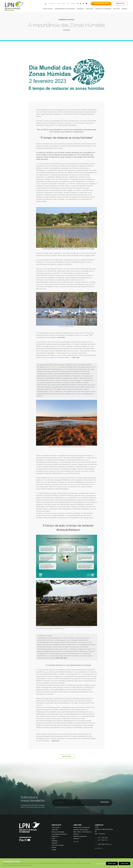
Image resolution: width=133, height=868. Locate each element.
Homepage (62, 20)
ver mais (76, 841)
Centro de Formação (103, 9)
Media (68, 4)
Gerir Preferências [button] (101, 864)
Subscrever (102, 802)
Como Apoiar (56, 827)
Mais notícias (67, 756)
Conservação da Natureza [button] (64, 9)
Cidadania (54, 840)
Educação (54, 843)
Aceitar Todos (124, 864)
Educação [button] (89, 9)
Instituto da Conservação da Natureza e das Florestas (82, 828)
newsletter (120, 4)
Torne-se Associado (101, 4)
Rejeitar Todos (112, 864)
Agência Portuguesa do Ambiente (80, 837)
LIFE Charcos (53, 367)
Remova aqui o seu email (62, 807)
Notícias (116, 9)
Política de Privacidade (58, 831)
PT (72, 4)
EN (74, 4)
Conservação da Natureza (59, 834)
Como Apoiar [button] (47, 9)
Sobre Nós (52, 4)
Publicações (61, 4)
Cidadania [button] (80, 9)
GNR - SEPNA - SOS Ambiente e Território (82, 833)
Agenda (124, 9)
